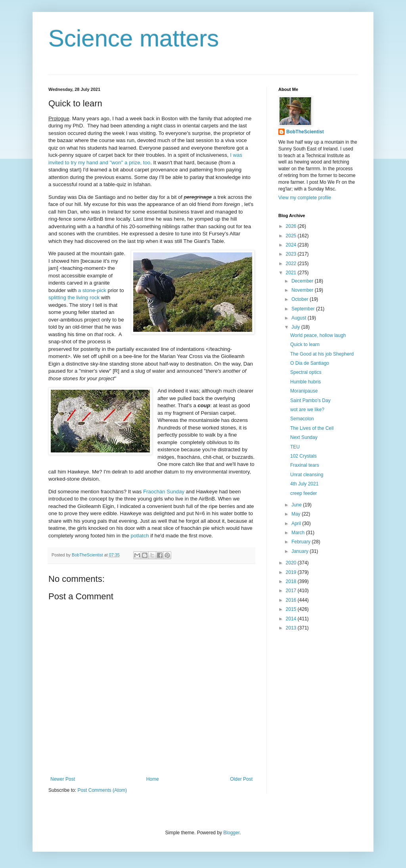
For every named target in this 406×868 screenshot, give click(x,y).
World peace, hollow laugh (318, 335)
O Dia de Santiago (310, 363)
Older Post (241, 779)
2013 (292, 628)
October (301, 299)
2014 (292, 619)
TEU (295, 447)
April (297, 523)
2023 (292, 254)
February (302, 542)
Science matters (134, 38)
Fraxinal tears (305, 465)
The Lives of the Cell (312, 428)
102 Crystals (304, 456)
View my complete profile (305, 198)
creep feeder (304, 493)
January (301, 551)
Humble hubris (305, 382)
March (299, 533)
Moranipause (304, 391)
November (303, 290)
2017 (292, 591)
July (296, 327)
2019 (292, 572)
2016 (292, 600)
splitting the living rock (74, 297)
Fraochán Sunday (164, 492)
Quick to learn (305, 345)
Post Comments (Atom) (102, 790)
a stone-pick (92, 290)
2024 (292, 245)
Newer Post (63, 779)
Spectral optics (306, 372)
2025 (292, 236)
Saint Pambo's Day (310, 400)
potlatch (140, 536)
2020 (292, 563)
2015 (292, 609)
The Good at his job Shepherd (322, 354)
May (297, 514)
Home (153, 779)
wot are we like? (307, 410)
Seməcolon (302, 419)
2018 (292, 581)
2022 (292, 264)
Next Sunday (304, 437)
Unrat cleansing (307, 475)
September (304, 309)
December (303, 281)
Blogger (231, 833)
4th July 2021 (304, 484)
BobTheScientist (305, 132)
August (300, 318)
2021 (292, 273)
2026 (292, 226)
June (297, 505)
